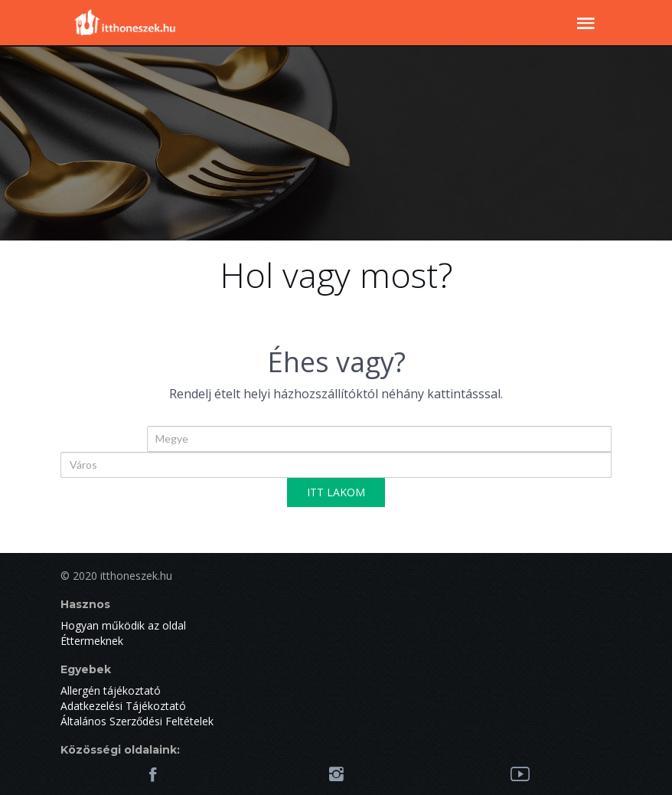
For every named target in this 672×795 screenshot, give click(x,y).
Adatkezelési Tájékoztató (123, 706)
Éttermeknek (92, 641)
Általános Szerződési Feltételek (137, 721)
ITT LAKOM (336, 492)
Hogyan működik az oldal (123, 625)
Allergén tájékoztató (111, 690)
